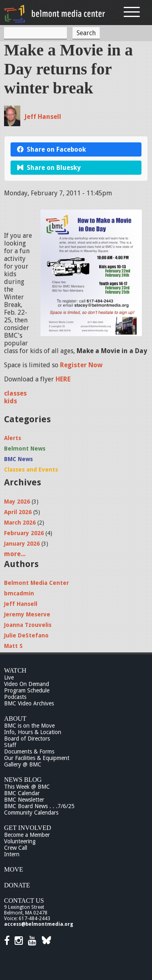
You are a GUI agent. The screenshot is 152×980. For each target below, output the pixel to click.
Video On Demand (27, 684)
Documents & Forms (29, 751)
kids (11, 401)
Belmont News (25, 449)
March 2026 (20, 523)
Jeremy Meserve (27, 614)
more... (15, 554)
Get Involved (28, 828)
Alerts (13, 438)
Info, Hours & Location (33, 732)
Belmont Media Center (36, 583)
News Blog (23, 780)
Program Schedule (27, 690)
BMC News (18, 459)
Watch (15, 670)
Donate (17, 885)
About (15, 719)
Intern (12, 854)
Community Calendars (31, 813)
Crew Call (16, 848)
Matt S (13, 646)
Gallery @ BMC (23, 764)
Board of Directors (27, 739)
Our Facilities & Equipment (37, 758)
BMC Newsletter (24, 800)
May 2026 (17, 502)
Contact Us (24, 901)
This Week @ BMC (27, 787)
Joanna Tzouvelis (28, 625)
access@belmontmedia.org (39, 924)
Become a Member (27, 835)
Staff (10, 745)
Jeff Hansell (43, 117)
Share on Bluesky (49, 168)
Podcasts (15, 697)
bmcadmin (19, 593)
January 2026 (22, 544)
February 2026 (24, 533)
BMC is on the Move (29, 726)
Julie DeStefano (26, 635)
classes (15, 393)
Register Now (81, 365)
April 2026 (18, 512)
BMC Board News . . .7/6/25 (39, 806)
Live (9, 677)
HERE (63, 379)
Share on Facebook (51, 149)
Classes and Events (31, 470)
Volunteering (20, 841)
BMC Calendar (22, 793)
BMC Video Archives (29, 703)
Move (14, 869)
